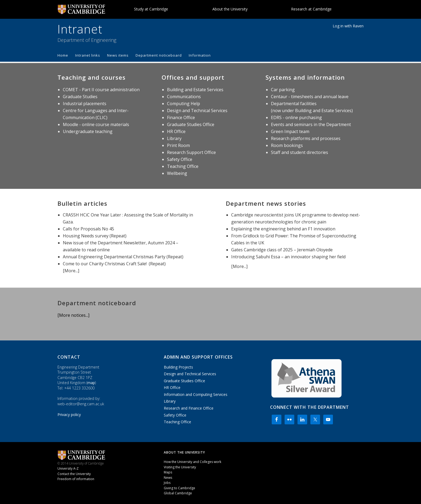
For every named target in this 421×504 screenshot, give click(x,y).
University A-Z (68, 468)
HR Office (176, 131)
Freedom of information (76, 479)
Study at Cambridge (151, 9)
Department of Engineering (87, 40)
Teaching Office (183, 166)
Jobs (167, 483)
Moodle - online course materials (96, 124)
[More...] (71, 271)
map (91, 383)
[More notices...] (73, 315)
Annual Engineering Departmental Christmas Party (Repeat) (123, 257)
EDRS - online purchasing (296, 117)
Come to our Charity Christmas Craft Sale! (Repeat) (114, 264)
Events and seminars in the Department (311, 124)
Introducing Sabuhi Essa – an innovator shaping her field (288, 257)
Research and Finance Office (189, 408)
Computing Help (184, 104)
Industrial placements (85, 104)
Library (174, 138)
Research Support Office (191, 152)
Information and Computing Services (196, 394)
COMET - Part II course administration (101, 90)
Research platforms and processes (306, 138)
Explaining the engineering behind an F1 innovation (283, 229)
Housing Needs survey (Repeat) (95, 236)
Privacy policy (69, 415)
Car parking (283, 90)
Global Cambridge (178, 493)
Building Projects (178, 367)
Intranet (80, 29)
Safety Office (180, 159)
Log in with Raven (348, 26)
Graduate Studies (80, 97)
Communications (184, 97)
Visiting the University (180, 467)
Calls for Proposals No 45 (88, 229)
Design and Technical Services (197, 111)
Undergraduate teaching (88, 131)
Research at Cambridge (311, 9)
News (168, 478)
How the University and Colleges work (193, 462)
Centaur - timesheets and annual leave (310, 97)
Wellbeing (177, 173)
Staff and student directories (300, 152)
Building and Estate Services (195, 90)
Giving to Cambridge (179, 488)
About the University (230, 9)
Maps (168, 472)
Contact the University (74, 474)
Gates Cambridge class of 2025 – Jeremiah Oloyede (282, 250)
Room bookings (287, 145)
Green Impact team (290, 131)
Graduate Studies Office (191, 124)
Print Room (178, 145)
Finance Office (181, 117)
